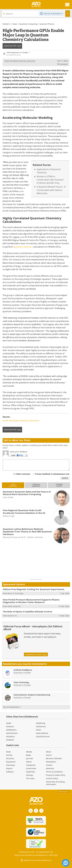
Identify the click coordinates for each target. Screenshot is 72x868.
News (15, 24)
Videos (29, 762)
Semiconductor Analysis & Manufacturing (32, 695)
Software (10, 772)
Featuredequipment (36, 485)
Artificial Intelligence (23, 670)
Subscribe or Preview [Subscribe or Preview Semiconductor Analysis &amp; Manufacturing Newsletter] (22, 697)
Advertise (50, 768)
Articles (9, 755)
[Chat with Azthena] (66, 863)
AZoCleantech (12, 733)
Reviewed (62, 64)
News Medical (42, 733)
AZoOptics (10, 736)
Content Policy (52, 778)
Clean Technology (21, 682)
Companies (31, 765)
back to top (64, 791)
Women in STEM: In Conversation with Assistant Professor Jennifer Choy (50, 180)
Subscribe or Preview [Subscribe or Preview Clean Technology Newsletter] (22, 685)
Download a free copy (36, 654)
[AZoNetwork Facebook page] (36, 811)
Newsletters (51, 762)
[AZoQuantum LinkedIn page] (31, 811)
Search (49, 755)
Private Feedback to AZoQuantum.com (52, 474)
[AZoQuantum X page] (41, 811)
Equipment (11, 762)
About (49, 752)
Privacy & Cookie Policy (56, 775)
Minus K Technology (15, 593)
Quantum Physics (47, 24)
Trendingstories (59, 485)
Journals (30, 758)
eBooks (29, 752)
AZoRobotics (11, 730)
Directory (10, 758)
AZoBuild (10, 740)
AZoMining (41, 723)
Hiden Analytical (14, 606)
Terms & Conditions (54, 772)
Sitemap (30, 775)
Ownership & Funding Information (55, 783)
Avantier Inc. (13, 616)
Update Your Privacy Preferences (36, 860)
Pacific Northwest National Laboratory (20, 61)
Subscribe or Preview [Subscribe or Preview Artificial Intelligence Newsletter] (22, 673)
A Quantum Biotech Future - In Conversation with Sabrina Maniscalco (51, 190)
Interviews (11, 765)
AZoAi (38, 730)
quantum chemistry (23, 247)
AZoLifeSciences (43, 736)
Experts (9, 768)
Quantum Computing (28, 24)
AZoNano (10, 726)
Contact (49, 765)
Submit (65, 478)
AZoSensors (41, 726)
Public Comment (23, 474)
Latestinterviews (13, 485)
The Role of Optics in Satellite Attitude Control (27, 612)
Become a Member (54, 758)
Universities (31, 768)
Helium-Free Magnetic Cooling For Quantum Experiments (34, 589)
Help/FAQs (31, 772)
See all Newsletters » (12, 707)
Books (29, 755)
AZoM (9, 723)
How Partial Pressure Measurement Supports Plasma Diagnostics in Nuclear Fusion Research (31, 601)
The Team (30, 778)
